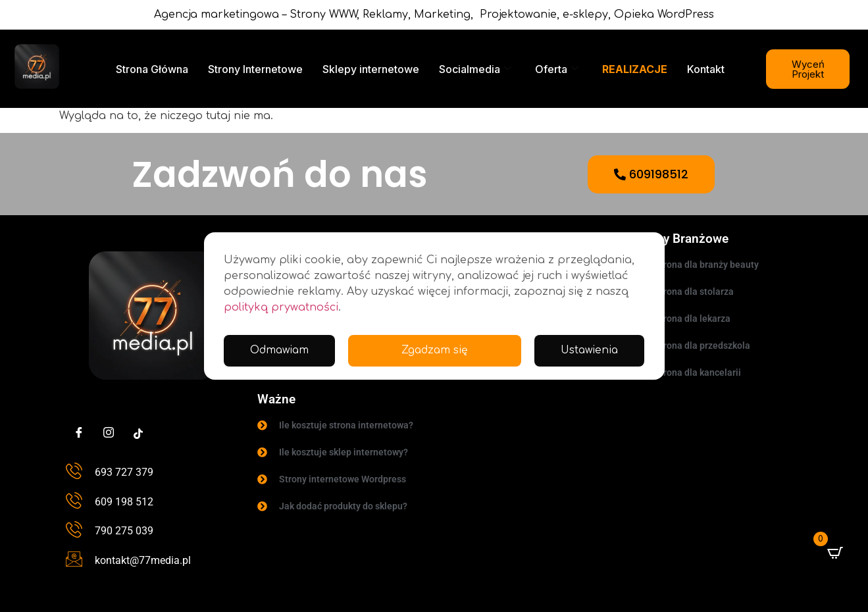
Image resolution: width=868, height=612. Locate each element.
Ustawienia (463, 351)
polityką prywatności (281, 307)
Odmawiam (588, 351)
